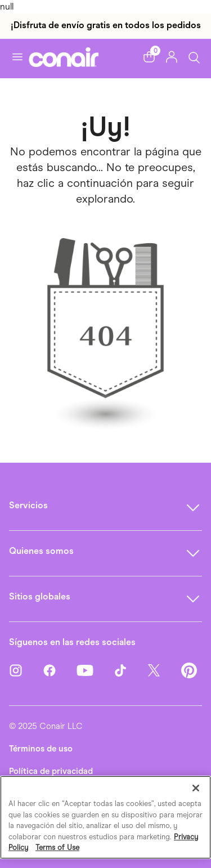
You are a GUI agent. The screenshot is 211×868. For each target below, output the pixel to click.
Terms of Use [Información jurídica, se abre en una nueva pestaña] (57, 847)
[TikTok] (131, 674)
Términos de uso (41, 749)
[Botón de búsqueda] (194, 57)
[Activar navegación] (17, 57)
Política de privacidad (51, 771)
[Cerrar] (196, 788)
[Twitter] (164, 674)
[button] (149, 57)
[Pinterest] (189, 674)
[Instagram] (26, 674)
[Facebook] (60, 674)
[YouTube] (95, 674)
